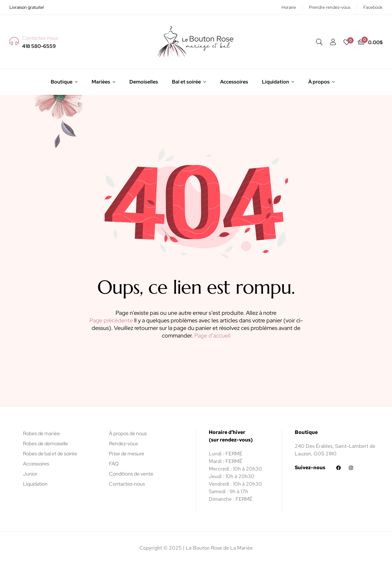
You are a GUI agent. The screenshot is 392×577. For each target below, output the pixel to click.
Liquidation (276, 82)
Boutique (62, 82)
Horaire (289, 7)
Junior (30, 474)
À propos (319, 82)
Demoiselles (144, 82)
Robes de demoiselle (45, 444)
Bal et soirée (186, 82)
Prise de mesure (127, 454)
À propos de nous (128, 433)
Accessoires (234, 82)
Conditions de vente (131, 474)
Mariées (101, 82)
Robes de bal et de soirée (50, 454)
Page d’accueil (212, 335)
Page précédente (111, 320)
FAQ (114, 464)
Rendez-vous (123, 444)
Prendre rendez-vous (330, 7)
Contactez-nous (127, 484)
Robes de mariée (41, 433)
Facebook (373, 7)
